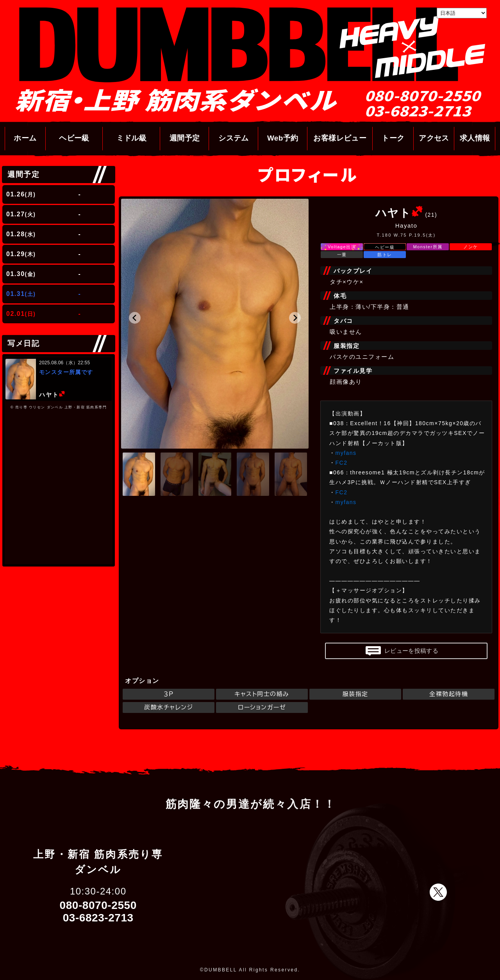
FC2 (342, 463)
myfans (346, 453)
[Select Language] (462, 13)
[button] (135, 318)
